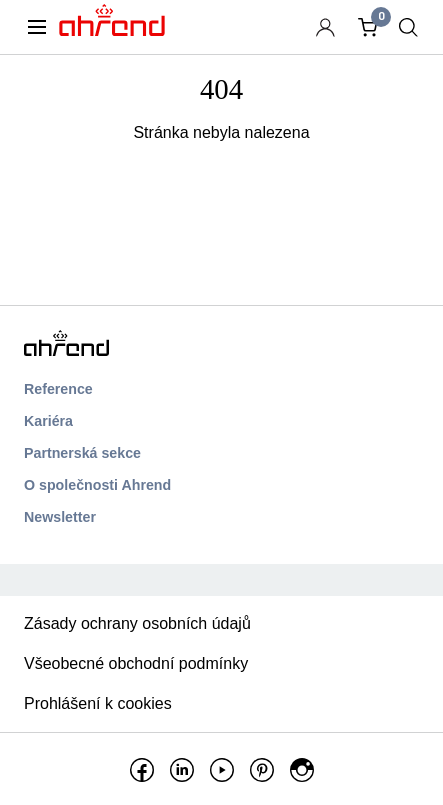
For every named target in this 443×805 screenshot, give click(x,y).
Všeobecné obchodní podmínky (136, 663)
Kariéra (48, 421)
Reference (58, 389)
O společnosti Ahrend (97, 485)
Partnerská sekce (82, 453)
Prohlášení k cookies (98, 703)
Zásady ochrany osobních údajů (137, 623)
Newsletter (60, 517)
